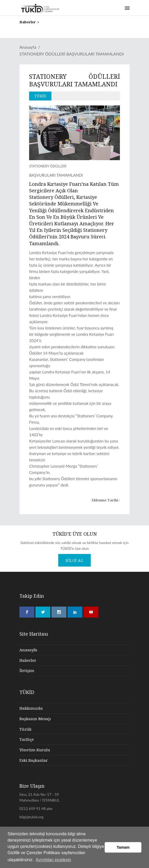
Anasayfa (28, 47)
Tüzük (25, 729)
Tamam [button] (123, 847)
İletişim (27, 670)
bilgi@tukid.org (31, 817)
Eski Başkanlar (34, 760)
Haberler (28, 660)
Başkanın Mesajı (35, 719)
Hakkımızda (31, 708)
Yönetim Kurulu (35, 750)
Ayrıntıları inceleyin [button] (53, 860)
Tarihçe (27, 739)
